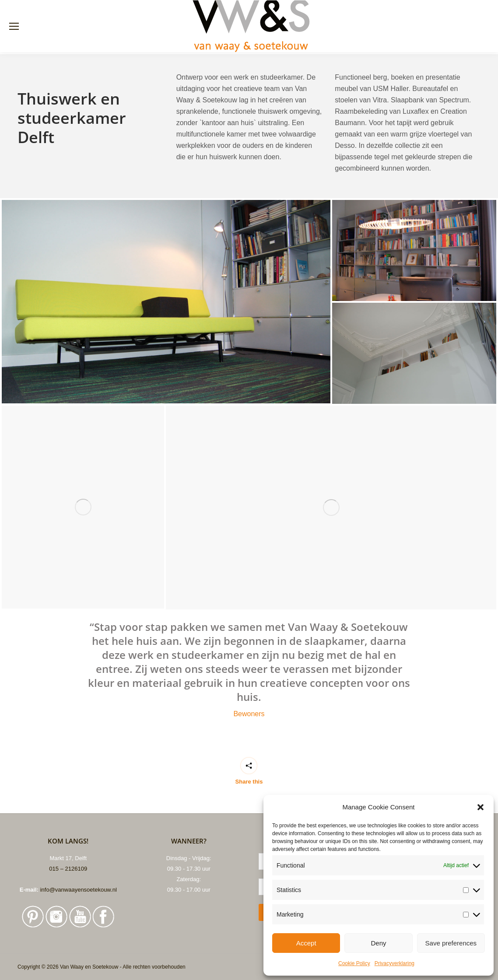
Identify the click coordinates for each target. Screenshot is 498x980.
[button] (480, 807)
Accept (306, 943)
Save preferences (451, 943)
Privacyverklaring (395, 963)
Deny (378, 943)
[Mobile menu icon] (14, 26)
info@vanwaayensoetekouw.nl (79, 890)
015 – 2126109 (68, 869)
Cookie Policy (354, 963)
